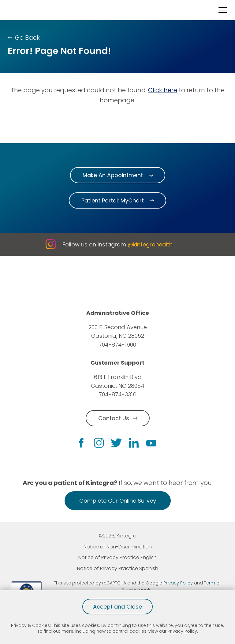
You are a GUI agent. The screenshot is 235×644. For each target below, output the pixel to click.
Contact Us (114, 418)
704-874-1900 (117, 345)
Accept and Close (117, 607)
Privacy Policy (182, 631)
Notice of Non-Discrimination (118, 547)
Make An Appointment (113, 175)
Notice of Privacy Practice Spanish (118, 568)
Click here (163, 90)
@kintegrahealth (150, 244)
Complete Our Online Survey (118, 501)
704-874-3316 (118, 394)
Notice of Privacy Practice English (117, 557)
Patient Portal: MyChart (113, 200)
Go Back (27, 38)
